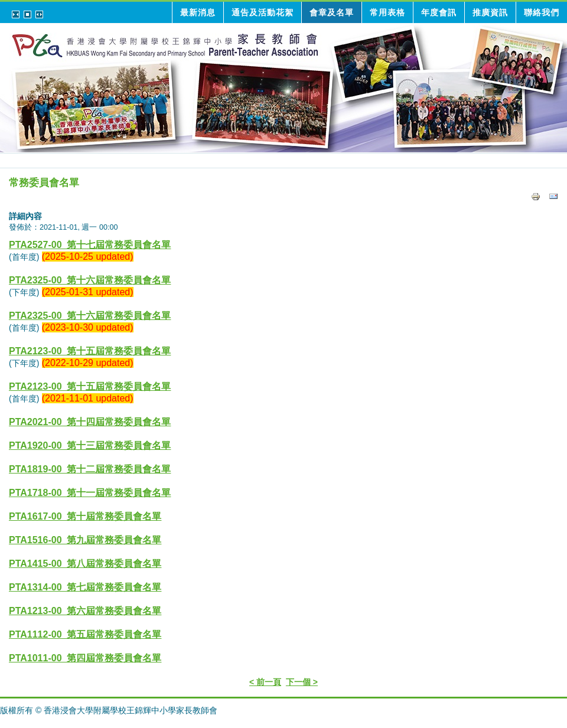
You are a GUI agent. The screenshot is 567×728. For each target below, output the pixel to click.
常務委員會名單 (44, 183)
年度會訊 (439, 12)
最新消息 (198, 12)
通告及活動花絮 (263, 12)
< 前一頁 (265, 682)
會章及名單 (332, 12)
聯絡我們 (542, 12)
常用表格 (387, 12)
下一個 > (302, 682)
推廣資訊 (490, 12)
